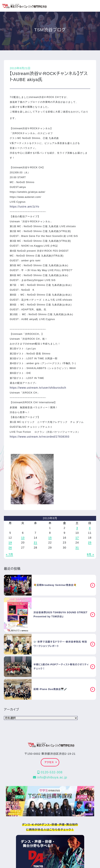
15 (50, 538)
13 (23, 538)
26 (10, 548)
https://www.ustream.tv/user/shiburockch (38, 388)
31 (77, 548)
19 (10, 543)
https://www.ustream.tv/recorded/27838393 (40, 437)
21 (35, 543)
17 (77, 538)
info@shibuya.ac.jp (50, 777)
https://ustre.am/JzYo (24, 207)
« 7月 (9, 554)
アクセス (51, 762)
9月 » (91, 554)
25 (90, 543)
